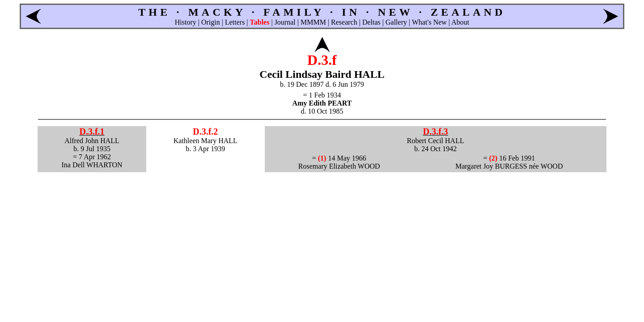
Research (344, 22)
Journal (285, 22)
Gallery (396, 22)
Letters (235, 22)
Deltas (371, 22)
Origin (211, 22)
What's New (429, 22)
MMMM (313, 22)
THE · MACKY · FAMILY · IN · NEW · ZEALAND (322, 12)
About (460, 22)
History (186, 22)
